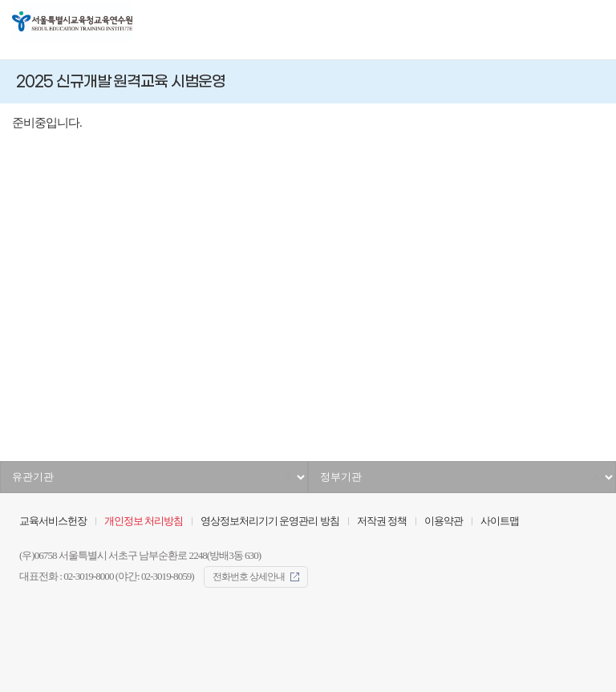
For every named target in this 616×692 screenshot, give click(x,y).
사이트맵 (500, 521)
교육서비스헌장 (53, 521)
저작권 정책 (382, 521)
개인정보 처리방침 (144, 521)
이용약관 (444, 521)
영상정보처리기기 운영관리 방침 (269, 521)
